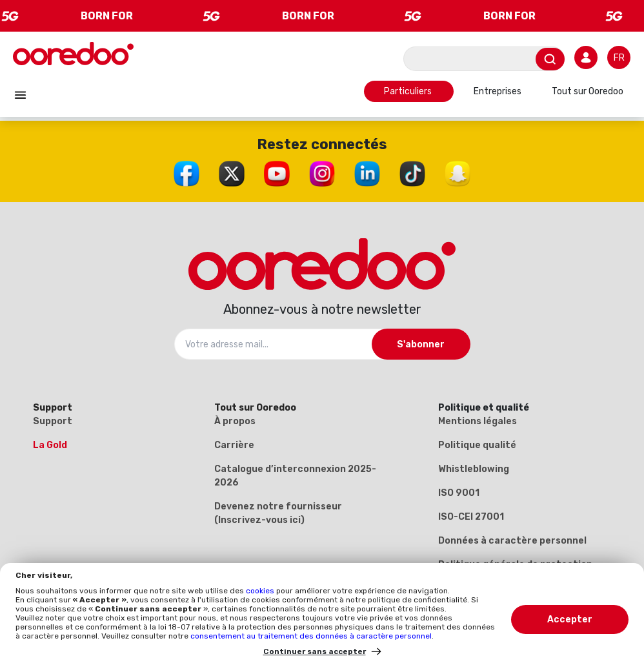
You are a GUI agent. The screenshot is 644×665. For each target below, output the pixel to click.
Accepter (570, 619)
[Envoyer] (550, 59)
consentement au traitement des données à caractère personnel (311, 636)
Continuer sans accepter (315, 651)
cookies (261, 591)
